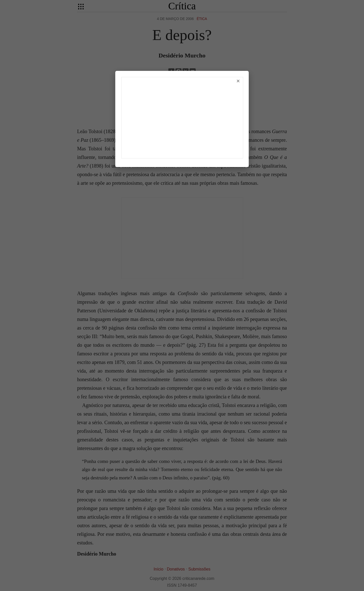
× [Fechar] (238, 81)
